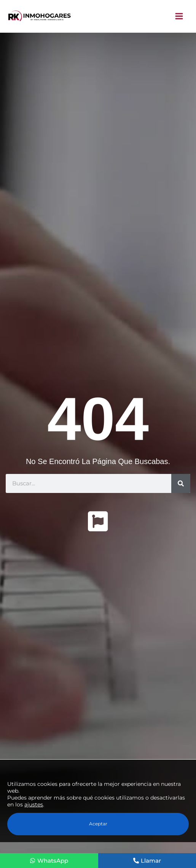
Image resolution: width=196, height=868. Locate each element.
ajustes (34, 804)
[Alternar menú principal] (179, 16)
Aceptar (98, 824)
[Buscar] (181, 483)
